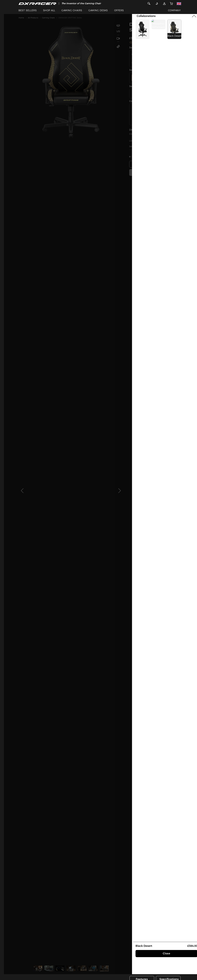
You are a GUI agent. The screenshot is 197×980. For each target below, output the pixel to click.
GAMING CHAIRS (72, 10)
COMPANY (174, 10)
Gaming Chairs (48, 18)
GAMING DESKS (98, 10)
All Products (33, 18)
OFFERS (119, 10)
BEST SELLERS (28, 10)
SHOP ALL (49, 10)
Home (21, 18)
